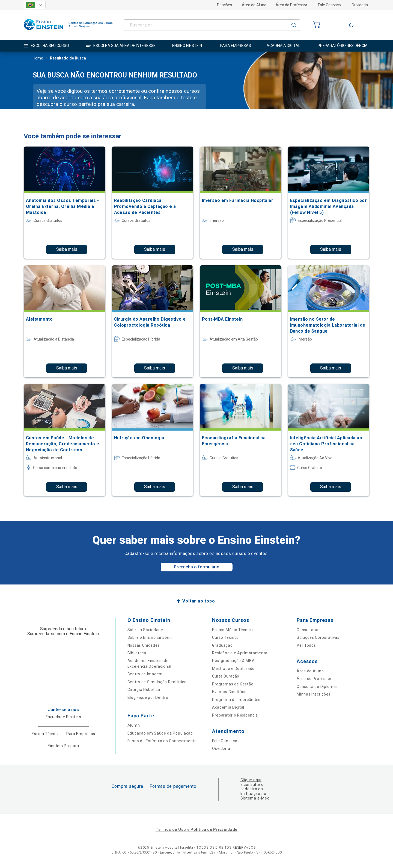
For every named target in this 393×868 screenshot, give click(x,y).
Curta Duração (226, 676)
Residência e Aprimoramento (240, 653)
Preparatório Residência (235, 715)
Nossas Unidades (144, 645)
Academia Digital (228, 707)
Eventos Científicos (230, 692)
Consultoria (308, 630)
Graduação (222, 645)
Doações (224, 5)
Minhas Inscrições (314, 694)
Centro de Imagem (145, 674)
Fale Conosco (329, 5)
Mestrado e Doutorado (233, 669)
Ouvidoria (360, 5)
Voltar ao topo (199, 601)
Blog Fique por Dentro (148, 697)
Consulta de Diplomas (317, 687)
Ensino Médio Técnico (233, 630)
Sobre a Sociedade (145, 630)
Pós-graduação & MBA (233, 661)
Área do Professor (291, 5)
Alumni (134, 725)
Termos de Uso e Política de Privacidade (196, 830)
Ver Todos (306, 645)
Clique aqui (251, 780)
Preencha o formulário (197, 567)
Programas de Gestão (233, 684)
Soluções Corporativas (318, 637)
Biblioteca (137, 653)
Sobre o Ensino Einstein (150, 637)
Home (38, 59)
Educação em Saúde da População (160, 733)
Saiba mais (67, 249)
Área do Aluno (254, 5)
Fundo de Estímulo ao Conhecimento (162, 741)
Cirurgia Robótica (144, 690)
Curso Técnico (225, 637)
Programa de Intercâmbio (236, 700)
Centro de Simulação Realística (157, 682)
